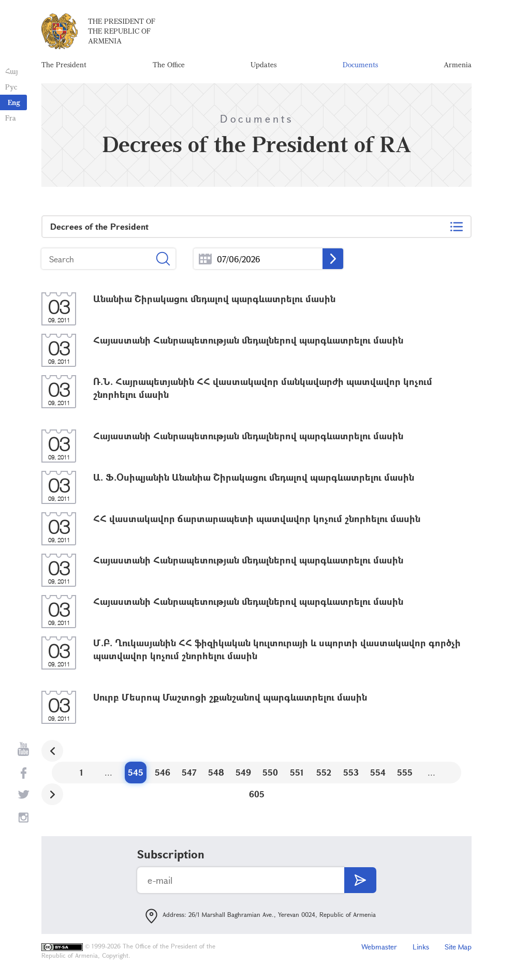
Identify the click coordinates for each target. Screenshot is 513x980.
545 (136, 772)
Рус (11, 87)
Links (421, 947)
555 (405, 772)
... (205, 259)
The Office (169, 64)
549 (243, 772)
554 (378, 772)
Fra (11, 118)
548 (216, 772)
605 (257, 794)
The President (64, 64)
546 (163, 772)
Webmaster (379, 947)
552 (324, 772)
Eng (14, 102)
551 (297, 772)
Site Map (458, 947)
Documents (360, 64)
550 (270, 772)
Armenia (458, 64)
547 (189, 772)
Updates (263, 64)
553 (351, 772)
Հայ (12, 71)
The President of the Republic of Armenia (122, 31)
